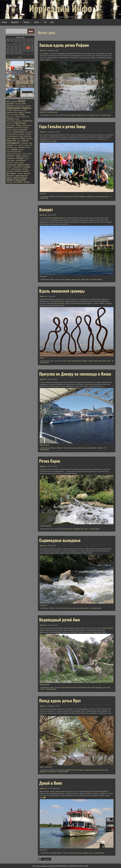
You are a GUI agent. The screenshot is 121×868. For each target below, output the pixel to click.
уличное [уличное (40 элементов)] (18, 171)
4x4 (52, 115)
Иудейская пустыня (71, 770)
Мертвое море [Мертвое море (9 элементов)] (11, 117)
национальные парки (83, 688)
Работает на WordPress (70, 866)
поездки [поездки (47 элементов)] (20, 158)
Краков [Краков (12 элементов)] (16, 115)
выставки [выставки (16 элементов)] (28, 134)
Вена (81, 853)
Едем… (42, 358)
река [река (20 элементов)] (22, 163)
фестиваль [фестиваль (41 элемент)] (11, 173)
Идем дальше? (45, 684)
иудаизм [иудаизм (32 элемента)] (25, 141)
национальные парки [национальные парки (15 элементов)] (14, 152)
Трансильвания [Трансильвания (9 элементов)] (27, 125)
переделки (92, 115)
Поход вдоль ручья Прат (60, 700)
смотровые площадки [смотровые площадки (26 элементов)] (22, 167)
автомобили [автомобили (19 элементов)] (23, 130)
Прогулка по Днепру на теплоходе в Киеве (75, 374)
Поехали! (43, 194)
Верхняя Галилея (74, 197)
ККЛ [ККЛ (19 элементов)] (8, 114)
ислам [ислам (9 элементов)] (19, 141)
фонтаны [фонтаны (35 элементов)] (10, 176)
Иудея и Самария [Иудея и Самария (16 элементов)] (25, 112)
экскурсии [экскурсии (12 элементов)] (10, 182)
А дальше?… (44, 605)
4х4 (45, 22)
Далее (48, 859)
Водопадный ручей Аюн (60, 620)
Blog (52, 197)
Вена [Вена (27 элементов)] (24, 104)
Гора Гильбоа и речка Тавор (62, 126)
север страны (100, 197)
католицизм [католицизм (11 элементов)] (24, 143)
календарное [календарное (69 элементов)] (13, 143)
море (70, 608)
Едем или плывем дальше (49, 112)
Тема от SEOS (83, 866)
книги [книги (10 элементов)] (16, 145)
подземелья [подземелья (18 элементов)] (11, 158)
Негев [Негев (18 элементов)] (18, 117)
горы (69, 115)
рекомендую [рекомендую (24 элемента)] (11, 165)
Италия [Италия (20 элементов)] (9, 110)
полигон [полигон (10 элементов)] (27, 158)
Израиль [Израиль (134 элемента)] (26, 108)
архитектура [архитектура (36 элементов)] (18, 132)
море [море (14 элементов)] (28, 147)
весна (69, 361)
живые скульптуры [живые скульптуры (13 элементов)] (25, 136)
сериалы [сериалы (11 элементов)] (9, 167)
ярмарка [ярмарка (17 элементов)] (27, 182)
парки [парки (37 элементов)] (18, 156)
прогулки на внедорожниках (54, 218)
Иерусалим (15, 22)
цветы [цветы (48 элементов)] (9, 178)
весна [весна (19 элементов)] (22, 134)
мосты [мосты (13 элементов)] (8, 150)
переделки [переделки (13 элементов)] (25, 156)
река (97, 115)
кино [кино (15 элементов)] (31, 143)
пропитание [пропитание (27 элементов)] (21, 160)
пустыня (50, 772)
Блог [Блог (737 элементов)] (22, 101)
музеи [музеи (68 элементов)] (15, 149)
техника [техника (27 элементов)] (25, 169)
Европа (37, 22)
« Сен (19, 57)
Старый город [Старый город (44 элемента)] (19, 123)
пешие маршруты (96, 688)
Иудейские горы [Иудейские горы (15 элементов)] (12, 112)
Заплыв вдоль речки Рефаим (64, 45)
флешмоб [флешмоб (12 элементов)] (27, 174)
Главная (4, 22)
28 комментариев (105, 115)
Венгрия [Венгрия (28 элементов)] (10, 106)
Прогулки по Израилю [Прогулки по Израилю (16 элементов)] (14, 121)
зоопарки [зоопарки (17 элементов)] (29, 138)
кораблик (80, 448)
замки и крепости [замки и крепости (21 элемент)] (13, 138)
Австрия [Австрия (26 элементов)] (14, 101)
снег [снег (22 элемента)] (8, 169)
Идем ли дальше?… (47, 767)
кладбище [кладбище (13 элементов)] (10, 145)
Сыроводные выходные (60, 540)
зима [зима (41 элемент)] (23, 138)
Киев (75, 448)
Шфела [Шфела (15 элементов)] (15, 130)
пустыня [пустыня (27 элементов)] (10, 162)
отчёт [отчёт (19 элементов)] (29, 154)
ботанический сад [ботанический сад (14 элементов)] (12, 134)
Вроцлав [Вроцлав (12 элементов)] (28, 106)
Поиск (31, 31)
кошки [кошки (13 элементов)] (26, 145)
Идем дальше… (45, 445)
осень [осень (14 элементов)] (24, 154)
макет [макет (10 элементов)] (16, 147)
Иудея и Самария (84, 770)
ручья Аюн (60, 303)
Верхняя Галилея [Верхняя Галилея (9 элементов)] (19, 106)
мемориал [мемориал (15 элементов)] (22, 147)
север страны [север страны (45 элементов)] (24, 165)
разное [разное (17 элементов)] (17, 163)
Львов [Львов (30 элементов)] (22, 114)
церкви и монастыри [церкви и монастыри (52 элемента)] (16, 180)
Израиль (26, 22)
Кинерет (46, 209)
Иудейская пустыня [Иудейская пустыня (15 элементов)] (20, 110)
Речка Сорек (50, 461)
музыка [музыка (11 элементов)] (21, 150)
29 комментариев (95, 608)
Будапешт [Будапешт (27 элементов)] (10, 104)
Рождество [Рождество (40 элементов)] (28, 121)
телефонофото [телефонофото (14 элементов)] (16, 169)
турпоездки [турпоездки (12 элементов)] (10, 171)
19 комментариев (94, 529)
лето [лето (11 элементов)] (31, 145)
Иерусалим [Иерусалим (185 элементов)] (13, 108)
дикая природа (77, 361)
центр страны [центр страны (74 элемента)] (20, 178)
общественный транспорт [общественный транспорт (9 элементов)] (14, 154)
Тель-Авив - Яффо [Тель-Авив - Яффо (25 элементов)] (14, 125)
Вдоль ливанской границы (62, 291)
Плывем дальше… (46, 526)
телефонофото (92, 448)
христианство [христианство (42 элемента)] (21, 176)
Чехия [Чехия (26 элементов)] (9, 130)
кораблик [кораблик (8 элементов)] (21, 145)
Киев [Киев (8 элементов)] (12, 115)
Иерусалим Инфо (61, 8)
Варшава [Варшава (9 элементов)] (18, 104)
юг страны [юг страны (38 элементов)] (18, 182)
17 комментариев (99, 853)
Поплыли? (43, 277)
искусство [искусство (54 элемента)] (11, 141)
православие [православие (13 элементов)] (11, 160)
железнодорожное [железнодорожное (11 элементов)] (12, 136)
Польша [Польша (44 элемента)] (10, 119)
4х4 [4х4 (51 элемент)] (8, 101)
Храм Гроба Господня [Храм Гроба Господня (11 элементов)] (21, 128)
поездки (88, 197)
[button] (15, 67)
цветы (107, 197)
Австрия (54, 853)
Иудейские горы (82, 115)
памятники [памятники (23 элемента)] (11, 156)
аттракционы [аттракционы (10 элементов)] (29, 132)
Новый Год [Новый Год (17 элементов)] (25, 117)
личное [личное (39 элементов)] (10, 147)
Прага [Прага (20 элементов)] (17, 119)
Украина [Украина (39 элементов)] (10, 128)
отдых (74, 608)
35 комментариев (63, 772)
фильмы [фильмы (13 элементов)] (20, 174)
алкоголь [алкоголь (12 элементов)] (9, 132)
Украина (59, 448)
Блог (52, 22)
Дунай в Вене (51, 783)
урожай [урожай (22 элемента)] (26, 171)
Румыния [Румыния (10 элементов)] (9, 123)
